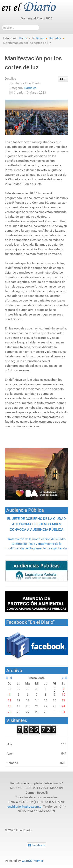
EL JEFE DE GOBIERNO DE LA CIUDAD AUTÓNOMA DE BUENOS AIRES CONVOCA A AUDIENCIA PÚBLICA (36, 524)
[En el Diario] (31, 7)
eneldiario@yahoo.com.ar (25, 807)
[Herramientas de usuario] (63, 79)
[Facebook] (37, 845)
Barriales (30, 88)
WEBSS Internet (32, 861)
